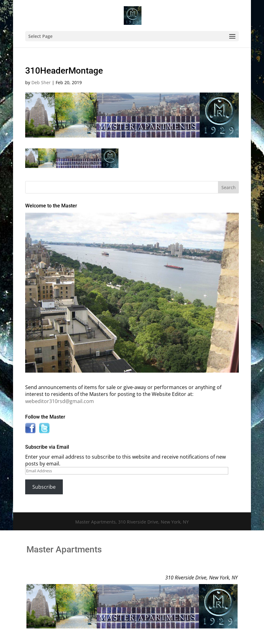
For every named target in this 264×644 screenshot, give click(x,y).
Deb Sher (41, 82)
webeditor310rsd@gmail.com (60, 401)
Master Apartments (64, 549)
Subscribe (44, 487)
